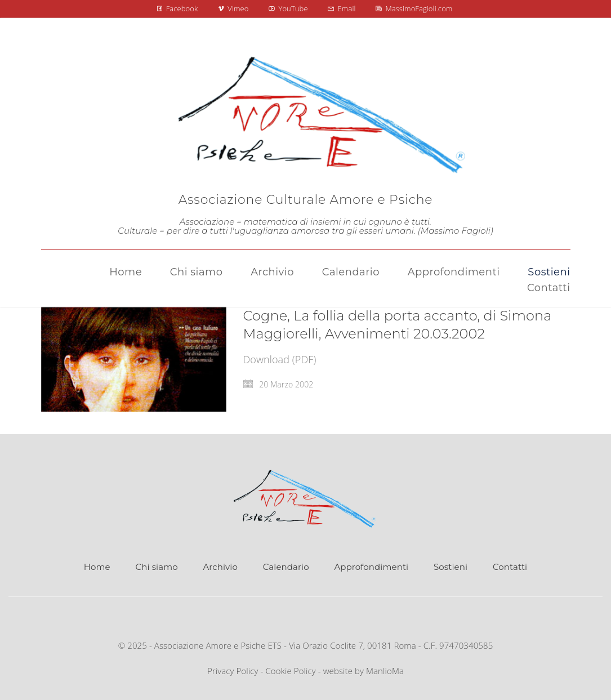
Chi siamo (157, 567)
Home (97, 567)
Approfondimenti (371, 567)
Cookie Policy (290, 671)
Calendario (286, 567)
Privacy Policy (233, 671)
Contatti (510, 567)
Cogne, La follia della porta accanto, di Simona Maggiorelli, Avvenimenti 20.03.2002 (398, 325)
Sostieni (451, 567)
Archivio (220, 567)
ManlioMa (385, 671)
